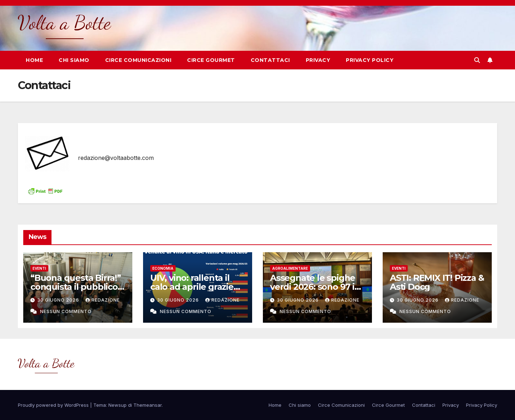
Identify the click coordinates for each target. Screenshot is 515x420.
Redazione (103, 300)
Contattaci (270, 60)
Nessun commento (66, 311)
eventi (39, 268)
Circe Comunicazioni (138, 60)
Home (34, 60)
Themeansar (148, 405)
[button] (477, 60)
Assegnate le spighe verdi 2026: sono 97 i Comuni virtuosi (313, 287)
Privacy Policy (370, 60)
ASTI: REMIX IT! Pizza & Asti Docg (437, 282)
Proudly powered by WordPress (54, 405)
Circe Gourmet (211, 60)
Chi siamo (74, 60)
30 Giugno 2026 (59, 300)
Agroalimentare (290, 268)
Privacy (318, 60)
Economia (163, 268)
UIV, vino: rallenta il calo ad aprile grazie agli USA (192, 287)
